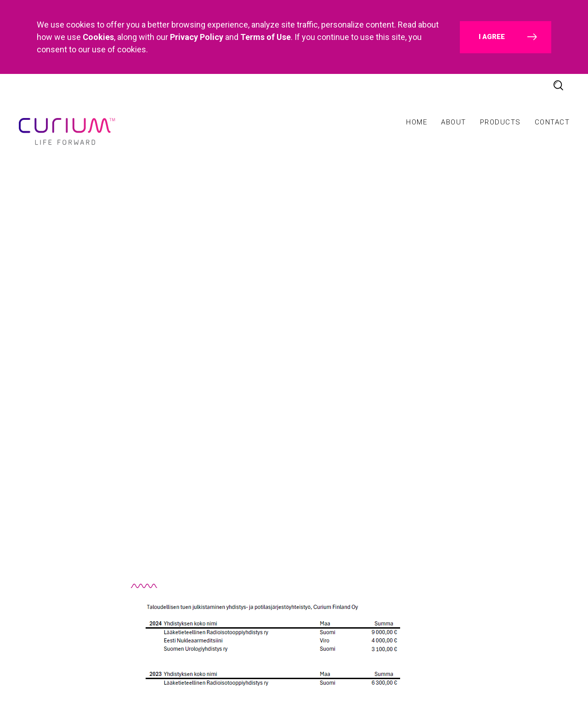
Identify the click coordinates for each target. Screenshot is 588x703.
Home (417, 122)
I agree (492, 37)
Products (500, 122)
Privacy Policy (197, 37)
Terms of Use (266, 37)
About (454, 122)
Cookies (98, 37)
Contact (552, 122)
